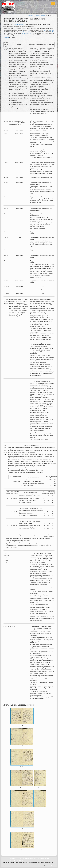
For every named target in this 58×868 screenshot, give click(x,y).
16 (53, 32)
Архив (43, 16)
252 (53, 30)
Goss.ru (53, 866)
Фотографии (45, 858)
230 (27, 33)
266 (30, 33)
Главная (30, 16)
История (21, 858)
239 (23, 32)
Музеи (12, 860)
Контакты (19, 860)
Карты (37, 858)
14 (21, 32)
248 (50, 30)
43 (25, 33)
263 (29, 32)
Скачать (6, 37)
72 (44, 30)
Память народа (19, 25)
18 (22, 33)
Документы (37, 16)
